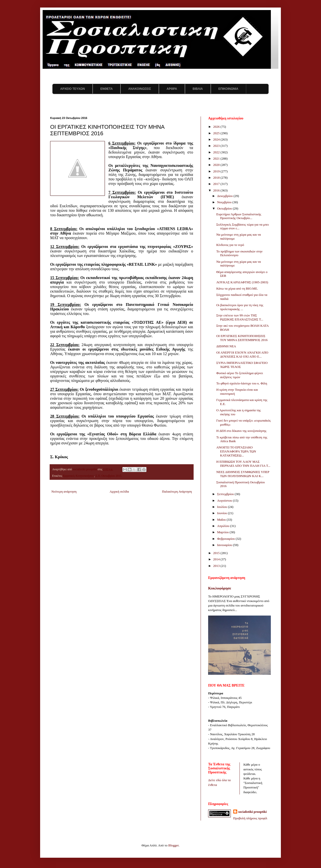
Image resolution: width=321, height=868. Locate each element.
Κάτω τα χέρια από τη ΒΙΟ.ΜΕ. (237, 288)
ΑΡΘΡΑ (172, 89)
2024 (217, 139)
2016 (217, 190)
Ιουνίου (223, 513)
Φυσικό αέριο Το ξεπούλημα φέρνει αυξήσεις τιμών (239, 375)
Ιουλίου (223, 507)
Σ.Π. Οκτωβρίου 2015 (109, 476)
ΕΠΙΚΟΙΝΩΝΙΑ (228, 89)
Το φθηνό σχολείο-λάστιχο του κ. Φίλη (242, 383)
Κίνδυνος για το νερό (230, 245)
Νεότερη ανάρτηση (64, 491)
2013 (217, 566)
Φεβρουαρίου (226, 539)
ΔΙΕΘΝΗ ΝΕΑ (226, 346)
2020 (217, 165)
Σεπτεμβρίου (226, 494)
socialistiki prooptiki (253, 812)
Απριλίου (224, 526)
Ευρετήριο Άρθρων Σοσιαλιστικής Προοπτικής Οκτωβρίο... (239, 216)
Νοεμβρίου (225, 202)
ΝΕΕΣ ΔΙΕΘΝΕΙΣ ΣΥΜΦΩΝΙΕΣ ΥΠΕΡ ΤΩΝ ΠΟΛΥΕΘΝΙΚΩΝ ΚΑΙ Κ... (243, 474)
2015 (217, 553)
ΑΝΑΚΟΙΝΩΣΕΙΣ (140, 89)
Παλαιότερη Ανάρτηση (177, 491)
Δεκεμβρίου (225, 196)
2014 (217, 559)
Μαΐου (222, 520)
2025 (217, 133)
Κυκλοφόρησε (220, 588)
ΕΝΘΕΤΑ (106, 89)
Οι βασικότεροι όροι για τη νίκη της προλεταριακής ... (240, 307)
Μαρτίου (223, 532)
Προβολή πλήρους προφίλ (250, 818)
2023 (217, 146)
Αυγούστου (225, 500)
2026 (217, 127)
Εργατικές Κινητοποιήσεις (78, 476)
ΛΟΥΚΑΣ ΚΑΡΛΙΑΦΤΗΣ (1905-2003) (242, 282)
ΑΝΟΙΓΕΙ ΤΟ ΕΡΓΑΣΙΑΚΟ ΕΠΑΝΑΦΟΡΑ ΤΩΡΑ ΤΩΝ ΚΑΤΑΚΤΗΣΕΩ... (236, 451)
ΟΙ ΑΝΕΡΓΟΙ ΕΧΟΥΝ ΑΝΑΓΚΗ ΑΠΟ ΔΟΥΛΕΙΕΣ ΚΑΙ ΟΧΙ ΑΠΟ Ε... (242, 354)
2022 (217, 152)
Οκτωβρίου (225, 208)
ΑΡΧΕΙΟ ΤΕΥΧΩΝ (72, 89)
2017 (217, 184)
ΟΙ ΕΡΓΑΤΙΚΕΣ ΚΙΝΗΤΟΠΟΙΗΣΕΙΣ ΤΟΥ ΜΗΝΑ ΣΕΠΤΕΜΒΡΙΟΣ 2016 (242, 338)
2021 (217, 158)
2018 (217, 178)
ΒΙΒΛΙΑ (198, 89)
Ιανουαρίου (225, 545)
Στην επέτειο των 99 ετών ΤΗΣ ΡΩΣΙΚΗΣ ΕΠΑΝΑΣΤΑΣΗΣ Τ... (240, 317)
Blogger (173, 845)
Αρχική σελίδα (119, 491)
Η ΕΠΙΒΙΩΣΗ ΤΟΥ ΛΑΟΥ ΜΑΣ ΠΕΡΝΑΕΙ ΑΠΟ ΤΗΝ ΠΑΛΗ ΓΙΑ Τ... (243, 464)
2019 (217, 171)
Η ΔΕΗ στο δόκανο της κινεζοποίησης (241, 431)
